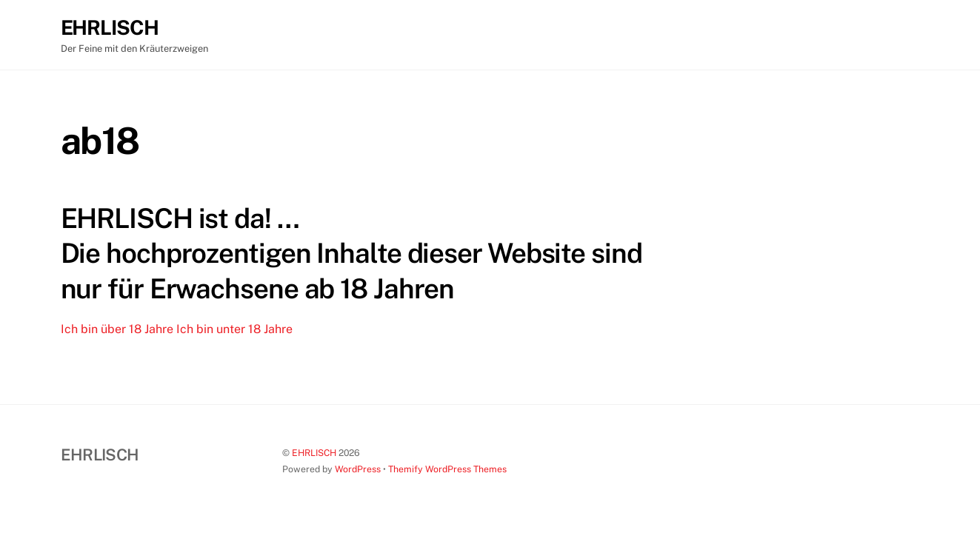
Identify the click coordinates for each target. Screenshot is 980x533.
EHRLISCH (314, 453)
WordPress (358, 469)
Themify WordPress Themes (447, 469)
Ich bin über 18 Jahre (117, 329)
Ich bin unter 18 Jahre (234, 329)
